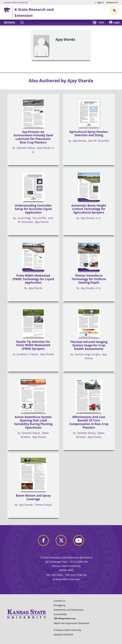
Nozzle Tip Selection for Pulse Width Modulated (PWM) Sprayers (33, 345)
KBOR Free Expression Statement (71, 623)
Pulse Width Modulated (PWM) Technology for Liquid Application (33, 279)
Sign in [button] (99, 2)
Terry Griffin (39, 218)
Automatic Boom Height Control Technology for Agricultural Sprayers (89, 209)
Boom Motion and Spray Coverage (33, 497)
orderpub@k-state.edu (66, 579)
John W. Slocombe (99, 141)
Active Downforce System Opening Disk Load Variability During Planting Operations (33, 422)
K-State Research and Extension (34, 12)
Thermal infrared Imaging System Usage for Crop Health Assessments (89, 345)
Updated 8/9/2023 (63, 634)
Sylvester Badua (26, 148)
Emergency (60, 605)
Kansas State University (16, 2)
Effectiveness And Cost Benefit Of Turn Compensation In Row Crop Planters (89, 422)
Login (115, 22)
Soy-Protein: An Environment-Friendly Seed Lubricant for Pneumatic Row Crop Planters (33, 137)
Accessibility (60, 614)
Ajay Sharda (44, 148)
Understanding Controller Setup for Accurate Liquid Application (33, 209)
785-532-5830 (54, 575)
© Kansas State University (67, 630)
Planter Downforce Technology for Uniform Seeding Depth (89, 279)
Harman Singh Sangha (87, 354)
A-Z (112, 2)
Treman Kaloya (43, 505)
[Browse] (14, 23)
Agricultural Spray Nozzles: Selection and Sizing (89, 134)
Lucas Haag (24, 218)
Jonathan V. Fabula (28, 354)
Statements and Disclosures (69, 610)
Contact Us (60, 601)
